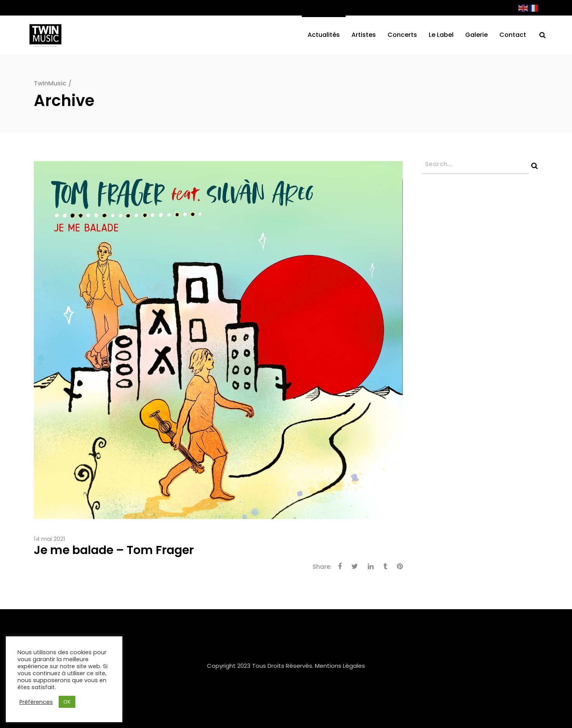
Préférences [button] (36, 702)
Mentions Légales (340, 666)
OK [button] (67, 702)
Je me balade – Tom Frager (114, 550)
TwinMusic (50, 83)
